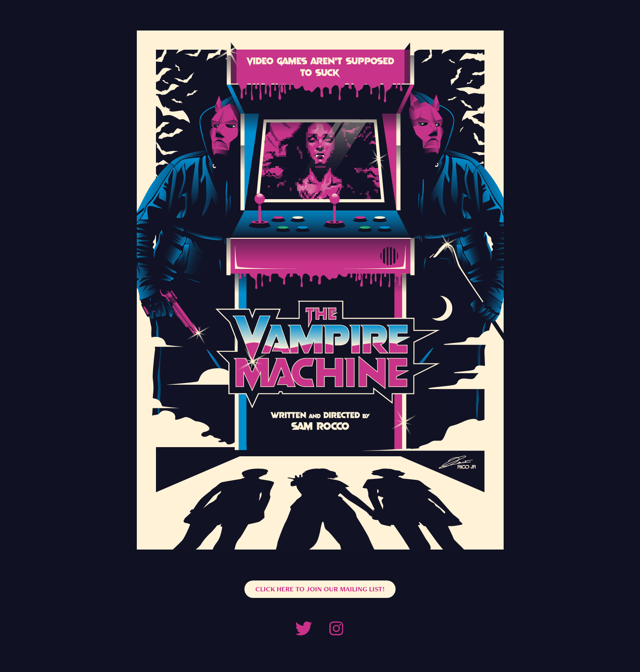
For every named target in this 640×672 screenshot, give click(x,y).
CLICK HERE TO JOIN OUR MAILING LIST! (320, 589)
